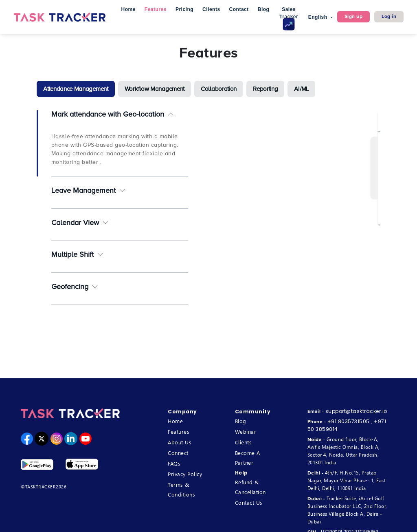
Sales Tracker (289, 19)
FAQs (174, 463)
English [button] (319, 17)
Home (128, 9)
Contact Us (249, 502)
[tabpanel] (208, 211)
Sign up (354, 17)
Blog (264, 9)
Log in (389, 17)
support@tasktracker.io (356, 411)
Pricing (184, 9)
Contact (239, 9)
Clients (211, 9)
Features (156, 9)
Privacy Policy (185, 474)
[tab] (76, 89)
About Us (180, 442)
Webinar (246, 432)
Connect (178, 453)
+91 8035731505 (349, 421)
